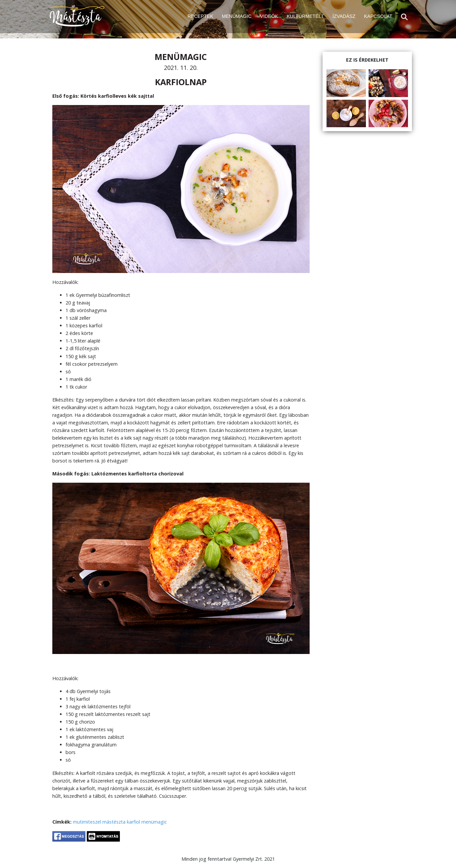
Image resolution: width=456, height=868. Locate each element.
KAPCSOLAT (378, 16)
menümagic (154, 822)
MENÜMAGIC (237, 16)
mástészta (114, 822)
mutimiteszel (87, 822)
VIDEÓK (269, 16)
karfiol (133, 822)
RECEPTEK (200, 16)
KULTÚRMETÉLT (305, 16)
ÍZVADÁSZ (344, 16)
